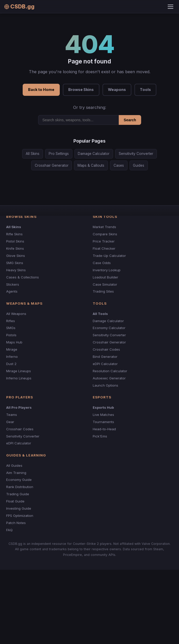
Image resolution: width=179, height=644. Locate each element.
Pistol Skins (15, 241)
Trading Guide (18, 494)
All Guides (14, 465)
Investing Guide (19, 508)
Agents (12, 291)
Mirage (12, 349)
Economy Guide (19, 480)
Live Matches (103, 415)
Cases (119, 165)
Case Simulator (105, 284)
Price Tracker (104, 241)
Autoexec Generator (109, 378)
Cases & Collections (23, 277)
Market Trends (104, 227)
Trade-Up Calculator (109, 256)
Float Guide (15, 501)
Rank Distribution (20, 487)
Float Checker (104, 248)
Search (130, 120)
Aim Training (16, 473)
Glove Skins (16, 256)
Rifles (11, 321)
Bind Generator (105, 357)
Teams (12, 415)
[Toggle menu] (171, 7)
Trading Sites (103, 291)
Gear (10, 422)
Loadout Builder (105, 277)
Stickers (13, 284)
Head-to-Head (104, 429)
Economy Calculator (109, 328)
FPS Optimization (20, 516)
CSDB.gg (19, 7)
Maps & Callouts (91, 165)
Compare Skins (105, 234)
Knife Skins (15, 248)
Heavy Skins (16, 270)
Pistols (11, 335)
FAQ (9, 530)
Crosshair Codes (106, 349)
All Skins (33, 154)
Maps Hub (14, 342)
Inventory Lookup (107, 270)
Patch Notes (16, 523)
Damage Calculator (94, 154)
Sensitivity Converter (136, 154)
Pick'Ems (100, 436)
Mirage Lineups (19, 371)
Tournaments (103, 422)
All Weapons (16, 314)
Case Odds (102, 263)
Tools (145, 90)
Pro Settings (59, 154)
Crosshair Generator (52, 165)
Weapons (117, 90)
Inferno (12, 357)
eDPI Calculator (105, 364)
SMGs (11, 328)
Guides (139, 165)
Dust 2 (11, 364)
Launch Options (105, 385)
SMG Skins (15, 263)
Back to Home (41, 90)
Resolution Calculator (110, 371)
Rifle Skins (14, 234)
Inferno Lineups (19, 378)
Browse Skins (81, 90)
